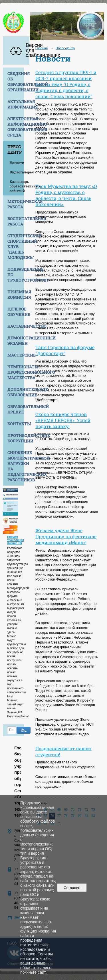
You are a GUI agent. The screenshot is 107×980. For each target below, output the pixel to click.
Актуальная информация (16, 104)
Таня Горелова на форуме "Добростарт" (65, 350)
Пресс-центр (15, 149)
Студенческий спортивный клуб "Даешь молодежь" (16, 247)
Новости (17, 163)
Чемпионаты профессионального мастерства (16, 372)
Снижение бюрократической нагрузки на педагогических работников (16, 466)
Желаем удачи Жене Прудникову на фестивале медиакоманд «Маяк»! (66, 536)
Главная (42, 48)
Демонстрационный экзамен (16, 340)
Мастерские (16, 355)
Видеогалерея (17, 172)
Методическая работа (16, 204)
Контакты (16, 424)
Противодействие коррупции (16, 438)
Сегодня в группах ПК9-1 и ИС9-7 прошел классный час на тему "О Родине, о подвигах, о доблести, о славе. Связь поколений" (66, 84)
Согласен (72, 888)
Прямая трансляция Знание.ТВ (16, 540)
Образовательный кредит (16, 409)
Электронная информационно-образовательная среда (16, 127)
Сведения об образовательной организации (16, 82)
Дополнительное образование (16, 392)
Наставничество (16, 326)
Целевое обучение (16, 312)
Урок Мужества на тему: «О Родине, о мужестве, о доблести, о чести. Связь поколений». (66, 195)
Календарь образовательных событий (17, 186)
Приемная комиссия (16, 294)
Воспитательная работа (16, 221)
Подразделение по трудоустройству (16, 275)
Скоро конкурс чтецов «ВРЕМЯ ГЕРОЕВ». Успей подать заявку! (63, 420)
